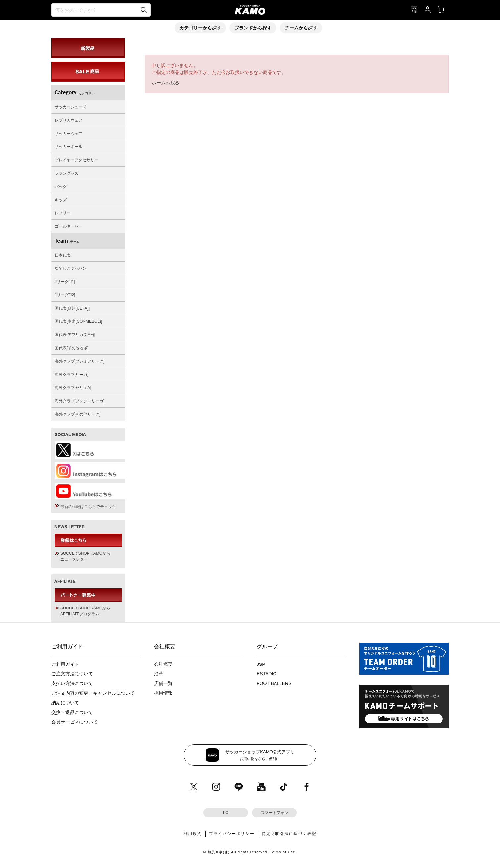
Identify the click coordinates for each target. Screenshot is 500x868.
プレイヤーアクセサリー (76, 160)
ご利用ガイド (65, 664)
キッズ (61, 200)
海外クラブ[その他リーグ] (78, 414)
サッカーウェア (69, 134)
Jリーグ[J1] (65, 282)
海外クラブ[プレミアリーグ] (80, 361)
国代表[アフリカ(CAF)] (75, 335)
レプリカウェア (69, 120)
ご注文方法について (72, 674)
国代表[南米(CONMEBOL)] (78, 321)
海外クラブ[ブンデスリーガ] (80, 401)
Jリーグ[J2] (65, 295)
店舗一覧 (163, 683)
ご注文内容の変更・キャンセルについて (93, 693)
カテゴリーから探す (200, 28)
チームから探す (301, 28)
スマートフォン (275, 813)
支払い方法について (72, 683)
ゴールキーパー (69, 226)
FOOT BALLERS (274, 683)
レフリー (63, 213)
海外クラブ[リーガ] (72, 375)
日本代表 (63, 255)
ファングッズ (67, 173)
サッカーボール (69, 147)
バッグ (61, 187)
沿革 (159, 674)
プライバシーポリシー (232, 834)
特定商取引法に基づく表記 (289, 834)
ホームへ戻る (166, 83)
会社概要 (163, 664)
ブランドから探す (253, 28)
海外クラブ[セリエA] (73, 388)
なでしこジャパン (71, 268)
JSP (261, 664)
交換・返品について (72, 712)
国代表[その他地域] (72, 348)
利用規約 (193, 834)
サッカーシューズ (71, 107)
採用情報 (163, 693)
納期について (65, 703)
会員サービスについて (75, 722)
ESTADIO (267, 674)
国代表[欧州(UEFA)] (72, 308)
